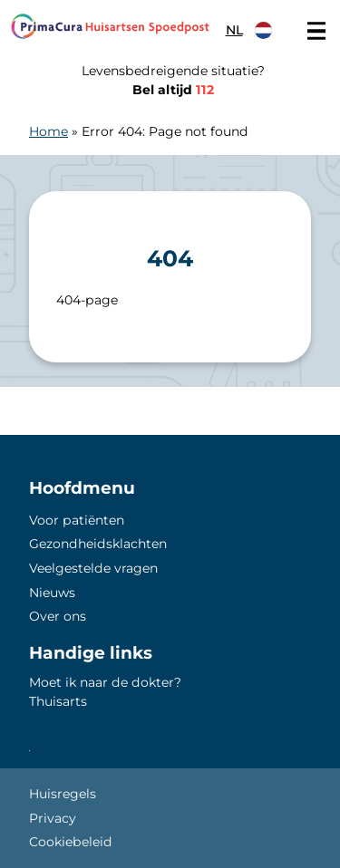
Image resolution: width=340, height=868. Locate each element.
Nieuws (52, 593)
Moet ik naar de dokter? (105, 682)
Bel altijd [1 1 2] (173, 90)
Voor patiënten (77, 520)
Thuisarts (58, 701)
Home (49, 131)
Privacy (53, 818)
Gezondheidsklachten (98, 544)
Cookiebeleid (71, 842)
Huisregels (63, 794)
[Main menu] (316, 31)
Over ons (58, 616)
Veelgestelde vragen (93, 568)
